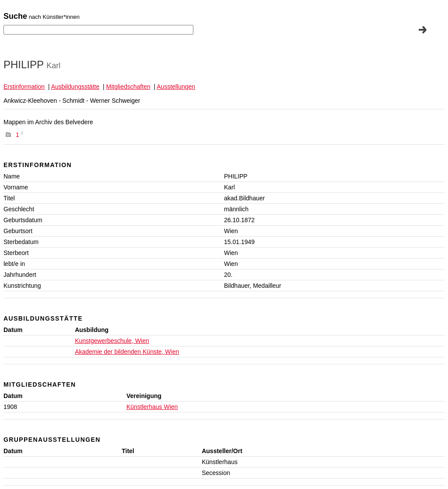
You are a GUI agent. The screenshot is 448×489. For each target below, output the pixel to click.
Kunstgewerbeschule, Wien (112, 341)
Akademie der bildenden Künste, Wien (127, 352)
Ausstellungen (176, 87)
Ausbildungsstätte (75, 87)
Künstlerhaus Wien (152, 407)
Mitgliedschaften (128, 87)
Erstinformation (24, 87)
